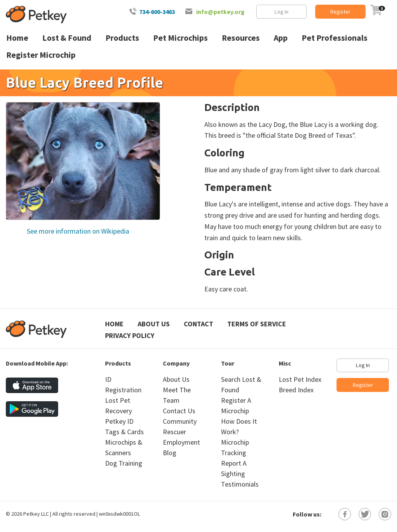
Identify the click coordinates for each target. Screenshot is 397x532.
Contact (198, 324)
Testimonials (240, 484)
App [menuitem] (281, 38)
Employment (181, 442)
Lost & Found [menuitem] (67, 38)
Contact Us (179, 411)
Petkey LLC (36, 514)
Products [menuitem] (122, 38)
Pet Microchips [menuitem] (180, 38)
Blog (170, 453)
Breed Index (296, 390)
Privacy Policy (130, 335)
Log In (281, 12)
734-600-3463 (157, 12)
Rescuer (174, 432)
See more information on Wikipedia (77, 231)
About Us (154, 324)
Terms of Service (257, 324)
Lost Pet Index (300, 379)
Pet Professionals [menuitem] (335, 38)
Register (340, 12)
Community (180, 421)
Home (114, 324)
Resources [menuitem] (241, 38)
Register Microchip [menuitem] (41, 55)
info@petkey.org (220, 12)
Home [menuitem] (17, 38)
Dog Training (124, 463)
